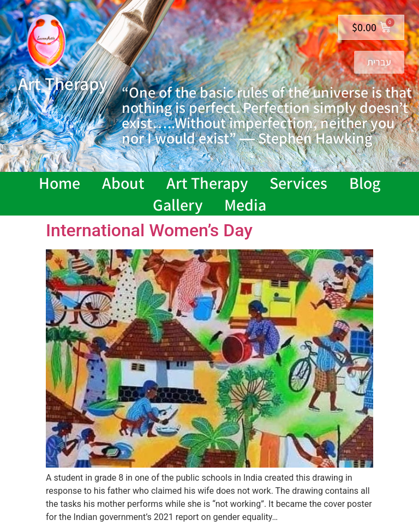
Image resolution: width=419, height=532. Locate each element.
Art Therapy (207, 183)
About (123, 183)
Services (298, 183)
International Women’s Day (149, 230)
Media (245, 205)
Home (59, 183)
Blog (365, 183)
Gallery (178, 205)
